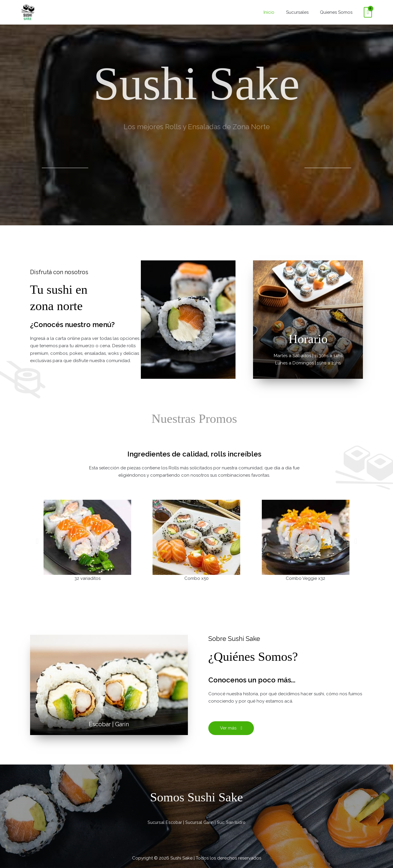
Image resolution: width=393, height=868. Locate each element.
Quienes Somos (337, 12)
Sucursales (301, 12)
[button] (37, 541)
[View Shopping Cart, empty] (368, 12)
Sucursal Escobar (163, 823)
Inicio (276, 12)
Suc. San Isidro (233, 823)
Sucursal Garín (200, 823)
